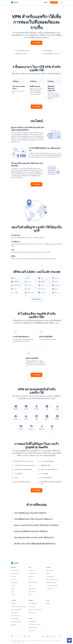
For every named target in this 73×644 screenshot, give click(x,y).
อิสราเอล (42, 289)
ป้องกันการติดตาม (15, 619)
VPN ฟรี (13, 595)
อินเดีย (28, 289)
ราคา (30, 580)
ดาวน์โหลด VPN (32, 574)
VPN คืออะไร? (32, 571)
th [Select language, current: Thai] (46, 2)
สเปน (41, 285)
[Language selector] (46, 2)
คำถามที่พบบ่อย (50, 577)
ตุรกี (41, 278)
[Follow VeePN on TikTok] (20, 636)
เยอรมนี (42, 293)
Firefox (13, 589)
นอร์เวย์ (55, 278)
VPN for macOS (15, 574)
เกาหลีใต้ (15, 293)
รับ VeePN (54, 2)
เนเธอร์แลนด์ (29, 293)
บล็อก (30, 595)
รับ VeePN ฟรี (36, 43)
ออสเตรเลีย (56, 285)
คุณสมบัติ (31, 577)
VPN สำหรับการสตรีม (16, 622)
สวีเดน (55, 282)
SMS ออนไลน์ (32, 613)
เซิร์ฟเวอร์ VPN (32, 592)
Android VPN (14, 583)
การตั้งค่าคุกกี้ (49, 589)
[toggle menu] (61, 2)
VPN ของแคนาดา (33, 628)
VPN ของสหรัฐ (32, 622)
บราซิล (28, 282)
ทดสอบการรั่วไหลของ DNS (35, 610)
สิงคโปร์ (28, 285)
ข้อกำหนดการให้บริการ (52, 583)
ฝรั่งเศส (42, 282)
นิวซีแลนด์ (15, 282)
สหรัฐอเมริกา (16, 285)
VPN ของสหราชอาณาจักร (35, 625)
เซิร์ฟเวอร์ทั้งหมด (36, 299)
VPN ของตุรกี (32, 631)
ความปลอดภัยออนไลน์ (16, 610)
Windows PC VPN (15, 571)
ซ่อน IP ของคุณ (32, 607)
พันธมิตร (48, 604)
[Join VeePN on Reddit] (24, 636)
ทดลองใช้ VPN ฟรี (33, 583)
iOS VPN (13, 580)
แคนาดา (56, 293)
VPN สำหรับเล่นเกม (16, 616)
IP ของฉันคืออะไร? (33, 604)
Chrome (13, 586)
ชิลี (13, 278)
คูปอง (30, 586)
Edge (12, 592)
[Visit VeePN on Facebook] (12, 636)
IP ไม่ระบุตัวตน (15, 613)
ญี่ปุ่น (27, 278)
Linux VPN (14, 577)
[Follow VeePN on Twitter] (16, 636)
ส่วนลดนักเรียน (32, 589)
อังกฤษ (14, 289)
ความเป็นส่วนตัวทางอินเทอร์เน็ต (19, 607)
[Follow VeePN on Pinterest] (29, 636)
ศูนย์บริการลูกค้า (50, 571)
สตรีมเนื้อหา (14, 604)
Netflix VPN (14, 625)
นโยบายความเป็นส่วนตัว (52, 580)
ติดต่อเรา (48, 574)
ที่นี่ (13, 93)
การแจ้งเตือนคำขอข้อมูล (52, 586)
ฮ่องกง (55, 289)
